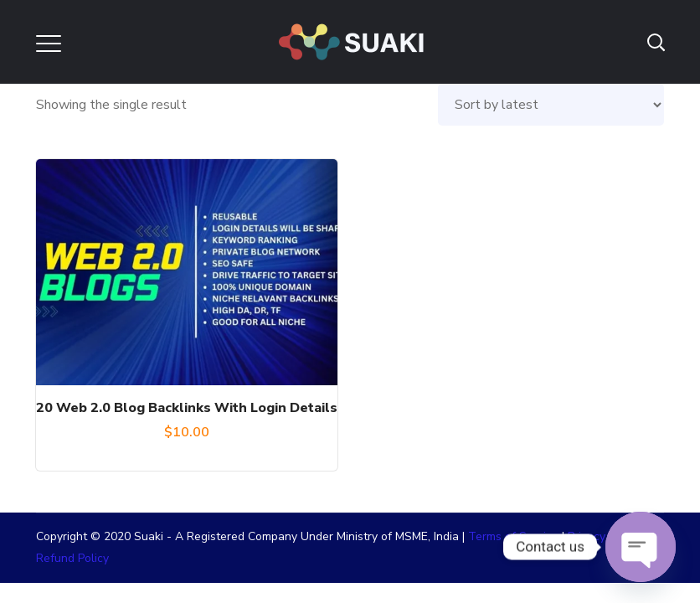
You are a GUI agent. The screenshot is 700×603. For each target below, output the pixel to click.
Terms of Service (513, 536)
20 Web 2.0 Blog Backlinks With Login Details (187, 408)
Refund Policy (72, 558)
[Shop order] (551, 105)
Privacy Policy (604, 536)
